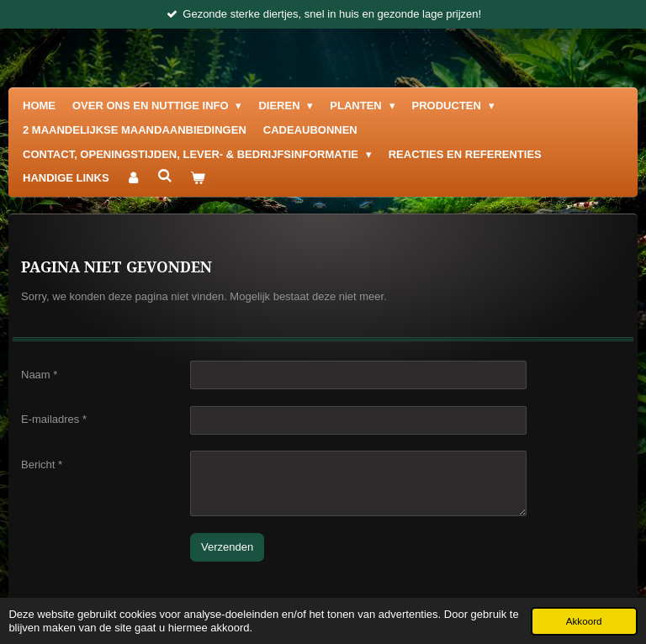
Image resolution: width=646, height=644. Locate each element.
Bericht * (42, 464)
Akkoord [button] (584, 621)
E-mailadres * (54, 419)
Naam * (39, 374)
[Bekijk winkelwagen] (198, 179)
